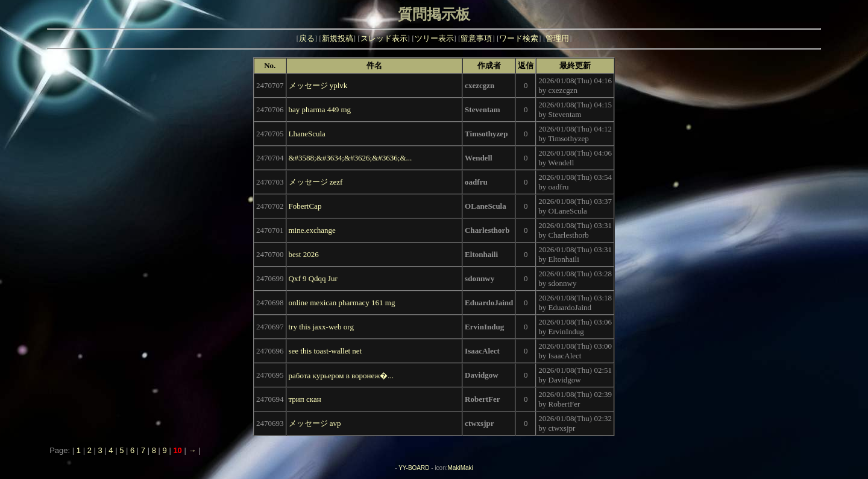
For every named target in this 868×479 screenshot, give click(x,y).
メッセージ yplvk (318, 85)
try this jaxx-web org (321, 327)
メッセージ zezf (316, 182)
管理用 (557, 38)
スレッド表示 (384, 38)
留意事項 (476, 38)
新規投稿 (338, 38)
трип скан (305, 399)
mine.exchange (312, 230)
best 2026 (304, 254)
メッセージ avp (315, 423)
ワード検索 (519, 38)
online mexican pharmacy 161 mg (342, 303)
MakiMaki (461, 468)
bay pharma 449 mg (320, 109)
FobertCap (305, 206)
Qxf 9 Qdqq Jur (313, 278)
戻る (307, 38)
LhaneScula (307, 134)
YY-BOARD (414, 468)
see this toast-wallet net (325, 351)
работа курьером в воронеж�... (341, 376)
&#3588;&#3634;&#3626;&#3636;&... (351, 158)
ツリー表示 (434, 38)
